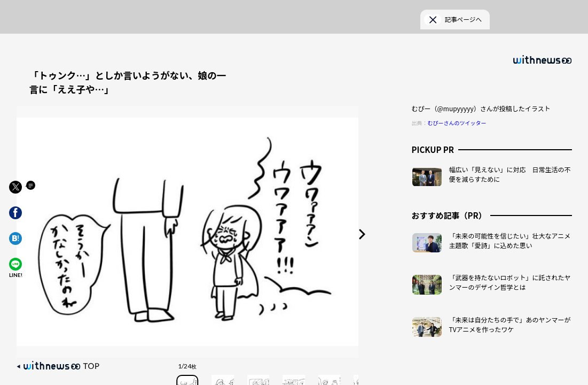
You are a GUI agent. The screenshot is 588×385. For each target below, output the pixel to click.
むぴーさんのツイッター (457, 110)
